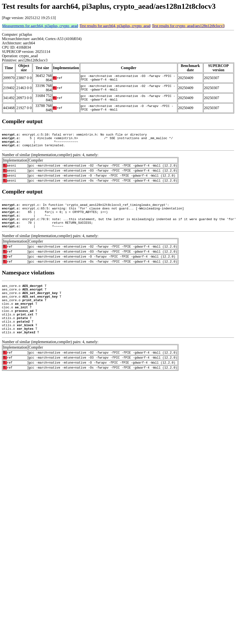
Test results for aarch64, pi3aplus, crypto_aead (115, 26)
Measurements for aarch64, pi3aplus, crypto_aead (40, 26)
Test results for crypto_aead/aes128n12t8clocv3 (188, 26)
